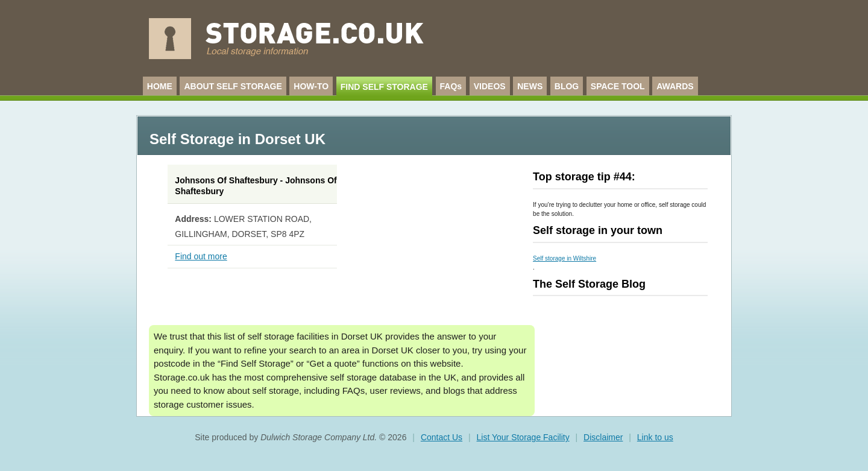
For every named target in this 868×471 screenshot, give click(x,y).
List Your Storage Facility (523, 437)
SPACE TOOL (618, 86)
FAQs (451, 86)
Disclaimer (603, 437)
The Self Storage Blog (589, 284)
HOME (160, 86)
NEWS (530, 86)
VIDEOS (490, 86)
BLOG (567, 86)
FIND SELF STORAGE (384, 87)
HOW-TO (311, 86)
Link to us (655, 437)
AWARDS (675, 86)
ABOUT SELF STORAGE (233, 86)
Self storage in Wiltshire (565, 258)
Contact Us (442, 437)
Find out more (201, 256)
